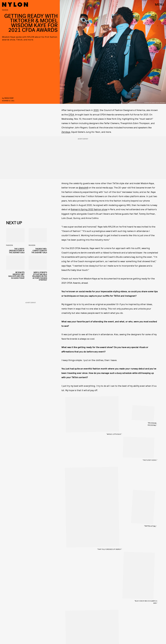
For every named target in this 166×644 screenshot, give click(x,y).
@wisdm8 (83, 188)
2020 (96, 110)
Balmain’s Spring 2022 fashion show (89, 209)
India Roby (9, 98)
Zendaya (66, 132)
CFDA (71, 114)
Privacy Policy (19, 214)
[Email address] (26, 199)
